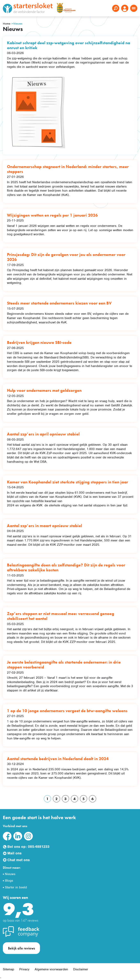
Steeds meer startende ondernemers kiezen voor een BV (59, 303)
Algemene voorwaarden (51, 969)
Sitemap (9, 969)
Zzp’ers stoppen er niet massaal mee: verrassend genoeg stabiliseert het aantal (61, 616)
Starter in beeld (16, 887)
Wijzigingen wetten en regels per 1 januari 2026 (52, 215)
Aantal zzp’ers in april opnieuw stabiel (43, 434)
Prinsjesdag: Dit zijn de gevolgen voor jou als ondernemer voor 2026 (66, 257)
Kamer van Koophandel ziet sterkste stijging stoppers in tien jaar (68, 482)
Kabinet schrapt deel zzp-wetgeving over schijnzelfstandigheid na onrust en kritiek (69, 45)
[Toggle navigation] (134, 8)
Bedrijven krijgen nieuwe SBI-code (39, 342)
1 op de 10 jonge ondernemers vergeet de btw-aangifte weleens (67, 711)
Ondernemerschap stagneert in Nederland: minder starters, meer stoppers (68, 169)
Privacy (24, 969)
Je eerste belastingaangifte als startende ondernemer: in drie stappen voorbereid (64, 665)
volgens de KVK (32, 505)
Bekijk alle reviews (21, 948)
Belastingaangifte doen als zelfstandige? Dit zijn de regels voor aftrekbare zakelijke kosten (66, 567)
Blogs (9, 881)
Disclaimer (81, 969)
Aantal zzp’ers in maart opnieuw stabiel (44, 526)
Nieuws (18, 24)
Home (7, 24)
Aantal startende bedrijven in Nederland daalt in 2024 (58, 759)
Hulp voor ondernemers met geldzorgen (44, 390)
